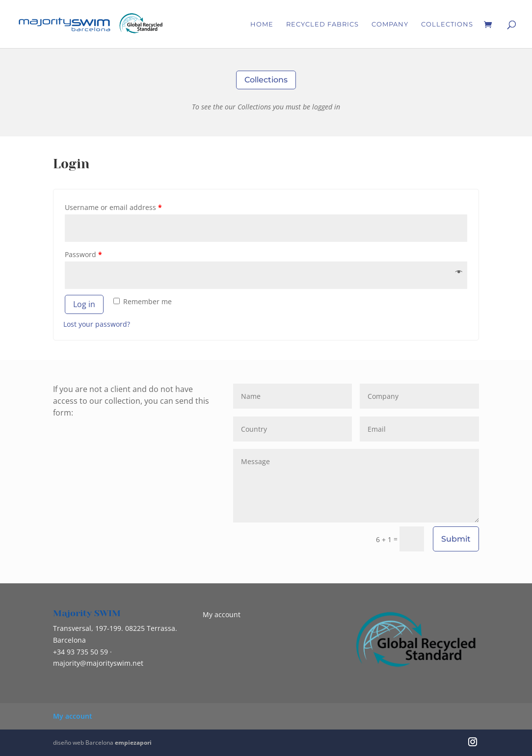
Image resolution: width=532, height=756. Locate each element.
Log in (84, 304)
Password (83, 254)
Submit (456, 539)
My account (222, 614)
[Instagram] (473, 743)
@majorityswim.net (98, 663)
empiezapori (133, 743)
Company (390, 24)
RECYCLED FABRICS (322, 24)
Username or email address (113, 207)
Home (262, 24)
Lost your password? (97, 324)
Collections (447, 24)
